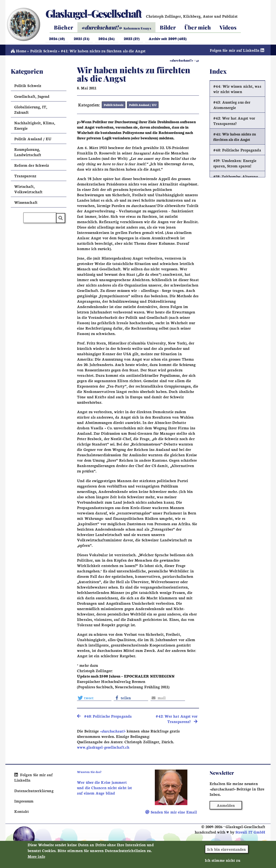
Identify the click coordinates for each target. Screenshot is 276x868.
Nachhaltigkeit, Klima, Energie (35, 127)
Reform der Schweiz (32, 166)
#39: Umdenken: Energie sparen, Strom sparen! (235, 164)
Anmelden (226, 806)
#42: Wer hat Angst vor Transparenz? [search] (177, 720)
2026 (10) (57, 38)
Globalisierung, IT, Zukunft (31, 111)
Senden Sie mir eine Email (171, 813)
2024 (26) (107, 38)
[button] (94, 699)
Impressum (24, 802)
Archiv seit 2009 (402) (168, 38)
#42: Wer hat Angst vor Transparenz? (234, 122)
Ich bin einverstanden (227, 851)
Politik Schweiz (44, 52)
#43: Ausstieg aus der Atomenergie (232, 106)
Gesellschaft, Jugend (32, 97)
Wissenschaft (26, 203)
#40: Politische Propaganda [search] (104, 717)
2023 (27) (132, 38)
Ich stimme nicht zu (223, 862)
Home (19, 52)
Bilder (168, 27)
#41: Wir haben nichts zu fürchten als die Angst (235, 138)
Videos (228, 27)
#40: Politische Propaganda (237, 151)
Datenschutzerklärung (34, 791)
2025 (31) (82, 38)
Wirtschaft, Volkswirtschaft (28, 190)
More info (36, 858)
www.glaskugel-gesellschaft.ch (103, 748)
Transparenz (25, 177)
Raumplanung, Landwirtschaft (28, 153)
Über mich (198, 27)
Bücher (64, 27)
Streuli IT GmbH (250, 833)
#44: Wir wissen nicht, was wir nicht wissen (237, 90)
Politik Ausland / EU (142, 106)
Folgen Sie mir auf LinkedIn (238, 51)
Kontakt (22, 812)
